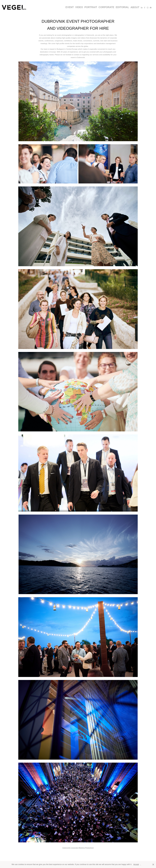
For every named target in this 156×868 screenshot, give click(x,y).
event (70, 7)
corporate (106, 7)
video (79, 7)
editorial (122, 7)
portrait (91, 7)
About (135, 7)
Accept (136, 864)
